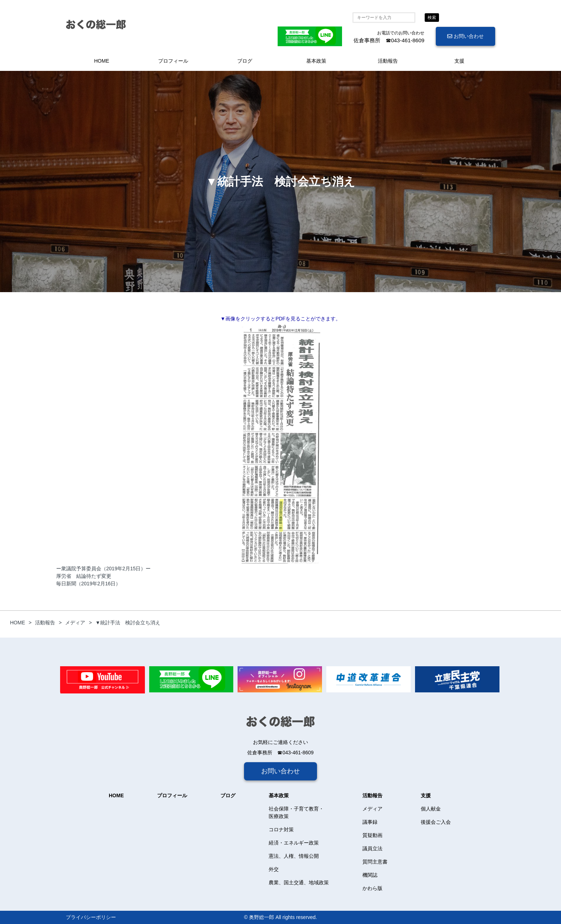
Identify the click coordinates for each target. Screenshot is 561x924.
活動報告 (388, 61)
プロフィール (173, 61)
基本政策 (316, 61)
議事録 (370, 822)
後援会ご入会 (436, 822)
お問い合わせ (465, 36)
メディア (372, 809)
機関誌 (370, 875)
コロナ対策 (281, 829)
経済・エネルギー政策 (294, 843)
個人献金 (431, 809)
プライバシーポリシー (91, 917)
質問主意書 (375, 862)
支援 (459, 61)
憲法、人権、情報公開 (294, 856)
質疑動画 (372, 835)
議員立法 (372, 848)
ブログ (245, 61)
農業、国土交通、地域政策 (299, 882)
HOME (102, 61)
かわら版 (372, 888)
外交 (274, 869)
